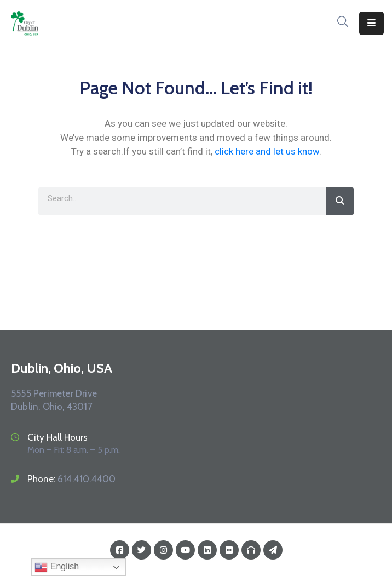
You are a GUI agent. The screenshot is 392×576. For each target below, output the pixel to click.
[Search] (340, 201)
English (57, 567)
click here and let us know (267, 151)
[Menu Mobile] (371, 23)
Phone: (71, 479)
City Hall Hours (57, 437)
